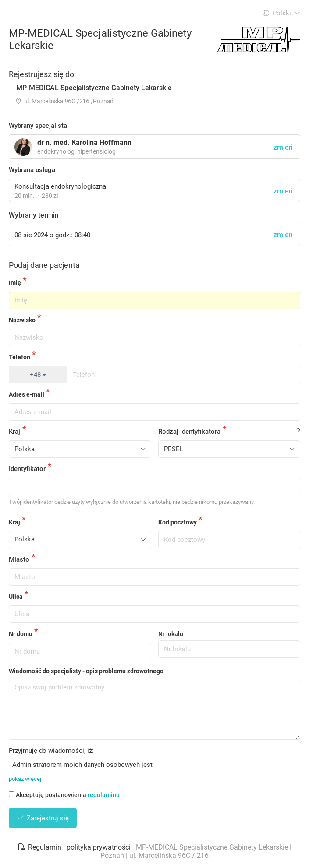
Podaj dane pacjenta (44, 265)
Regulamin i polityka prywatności (75, 847)
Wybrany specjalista (38, 126)
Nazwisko (22, 320)
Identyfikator (27, 469)
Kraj (14, 432)
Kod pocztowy (178, 522)
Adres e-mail (27, 394)
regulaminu (104, 795)
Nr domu (21, 634)
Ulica (16, 597)
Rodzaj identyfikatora (189, 432)
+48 (38, 375)
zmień (283, 191)
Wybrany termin (34, 215)
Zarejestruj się (43, 818)
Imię (15, 283)
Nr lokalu (171, 634)
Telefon (20, 357)
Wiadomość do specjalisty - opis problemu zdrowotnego (86, 671)
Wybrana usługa (32, 170)
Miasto (19, 559)
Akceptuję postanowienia (64, 795)
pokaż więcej (25, 779)
